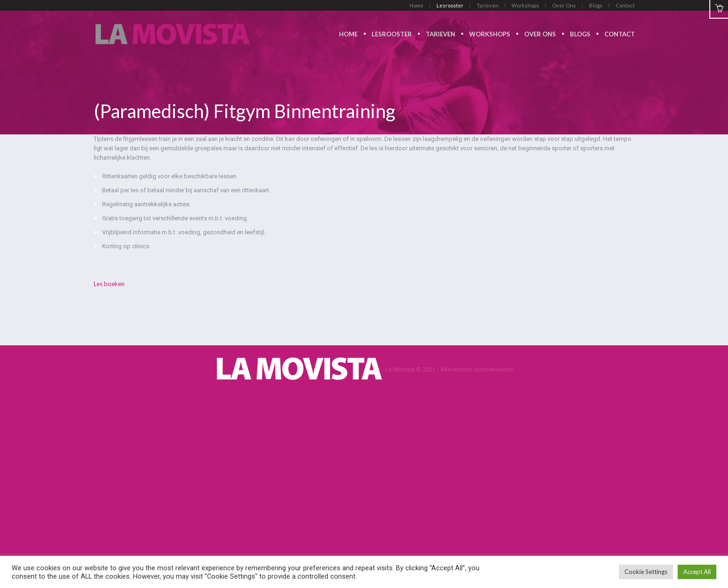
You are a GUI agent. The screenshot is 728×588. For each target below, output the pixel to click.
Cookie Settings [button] (646, 572)
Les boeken (109, 284)
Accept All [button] (697, 572)
